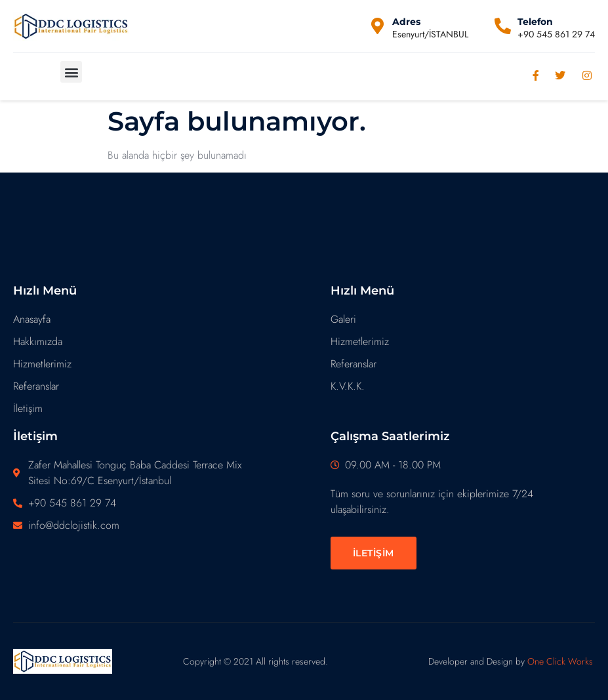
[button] (71, 72)
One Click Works (560, 661)
